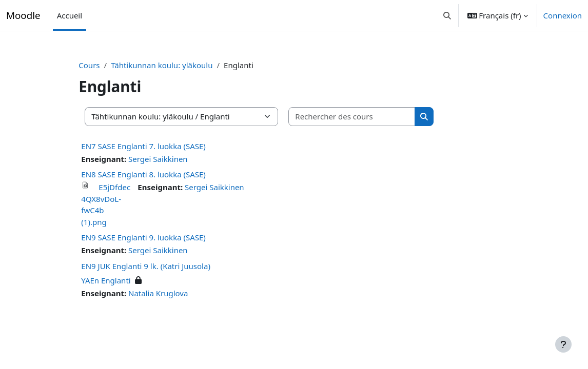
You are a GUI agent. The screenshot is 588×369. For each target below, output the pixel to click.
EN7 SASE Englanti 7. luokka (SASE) (155, 146)
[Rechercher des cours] (364, 117)
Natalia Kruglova (170, 293)
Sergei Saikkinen (170, 159)
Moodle (23, 15)
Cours (101, 65)
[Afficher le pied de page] (563, 344)
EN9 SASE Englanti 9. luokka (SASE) (155, 237)
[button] (447, 15)
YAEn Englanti (117, 280)
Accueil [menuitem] (70, 15)
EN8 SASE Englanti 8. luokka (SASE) (155, 174)
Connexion (563, 15)
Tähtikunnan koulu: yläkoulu (173, 65)
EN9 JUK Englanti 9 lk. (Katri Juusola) (158, 266)
